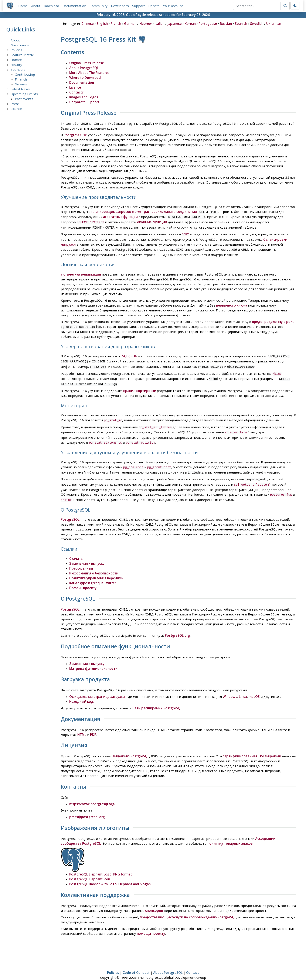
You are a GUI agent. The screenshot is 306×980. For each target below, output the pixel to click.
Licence (16, 109)
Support (139, 6)
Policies (16, 50)
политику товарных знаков (230, 835)
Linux (243, 688)
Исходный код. (82, 693)
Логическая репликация (81, 272)
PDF (93, 726)
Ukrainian (274, 24)
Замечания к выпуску (87, 555)
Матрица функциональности (93, 660)
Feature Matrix (22, 55)
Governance (20, 45)
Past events (24, 99)
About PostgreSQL (84, 68)
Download (51, 6)
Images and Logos (84, 97)
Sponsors (18, 69)
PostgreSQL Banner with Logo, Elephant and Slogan (110, 876)
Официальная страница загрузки (97, 688)
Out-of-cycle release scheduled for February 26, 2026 (168, 15)
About (36, 6)
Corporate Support (84, 102)
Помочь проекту (83, 580)
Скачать (76, 550)
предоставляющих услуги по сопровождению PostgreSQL (188, 909)
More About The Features (89, 73)
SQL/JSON (130, 353)
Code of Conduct (136, 964)
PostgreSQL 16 (75, 135)
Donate (154, 6)
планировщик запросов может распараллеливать (133, 212)
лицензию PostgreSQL (131, 748)
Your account (173, 6)
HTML (82, 726)
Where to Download (85, 78)
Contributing (25, 74)
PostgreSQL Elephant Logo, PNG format (101, 866)
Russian (226, 24)
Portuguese (208, 24)
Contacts (76, 92)
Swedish (257, 24)
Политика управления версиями (96, 570)
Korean (190, 24)
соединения (187, 212)
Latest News (20, 89)
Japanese (175, 24)
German (130, 24)
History (16, 65)
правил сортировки (140, 386)
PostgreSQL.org (177, 627)
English (102, 24)
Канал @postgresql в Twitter (93, 575)
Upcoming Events (24, 94)
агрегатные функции (120, 216)
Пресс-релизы (81, 560)
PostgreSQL (70, 511)
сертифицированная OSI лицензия (252, 748)
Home (23, 6)
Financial (22, 79)
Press (15, 104)
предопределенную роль (273, 319)
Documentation (74, 6)
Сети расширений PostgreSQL (157, 700)
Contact (193, 964)
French (116, 24)
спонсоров (154, 902)
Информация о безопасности (94, 565)
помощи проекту (151, 925)
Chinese (88, 24)
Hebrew (146, 24)
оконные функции (152, 221)
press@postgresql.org (87, 809)
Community (99, 6)
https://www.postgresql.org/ (92, 796)
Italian (160, 24)
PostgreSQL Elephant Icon (90, 871)
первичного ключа (232, 303)
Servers (21, 84)
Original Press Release (87, 63)
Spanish (241, 24)
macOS (254, 688)
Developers (120, 6)
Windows (230, 688)
